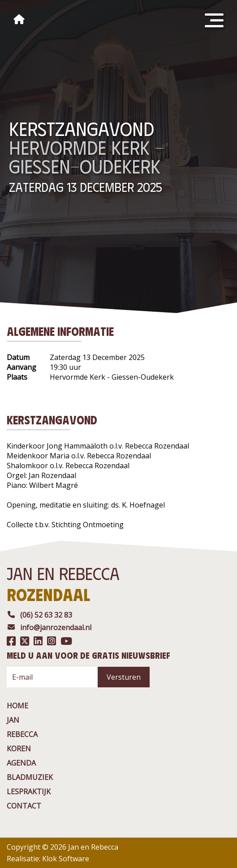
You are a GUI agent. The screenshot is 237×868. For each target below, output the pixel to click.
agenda (21, 763)
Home (17, 706)
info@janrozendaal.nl (49, 627)
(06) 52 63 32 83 (39, 615)
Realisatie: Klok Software (48, 859)
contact (24, 806)
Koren (19, 749)
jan (13, 720)
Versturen (124, 677)
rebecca (22, 734)
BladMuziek (30, 777)
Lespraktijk (29, 792)
